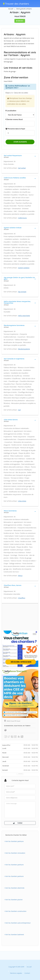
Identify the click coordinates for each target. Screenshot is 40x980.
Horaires (21, 774)
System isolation (24, 268)
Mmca (20, 576)
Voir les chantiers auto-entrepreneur (17, 923)
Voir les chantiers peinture (14, 841)
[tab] (20, 156)
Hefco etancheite (24, 316)
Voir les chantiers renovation (15, 853)
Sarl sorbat (22, 168)
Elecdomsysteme (24, 349)
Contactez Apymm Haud (20, 780)
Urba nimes (22, 501)
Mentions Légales (16, 973)
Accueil (11, 9)
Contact (27, 973)
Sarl (19, 410)
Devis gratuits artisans (24, 9)
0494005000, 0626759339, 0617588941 (17, 726)
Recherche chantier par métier (16, 835)
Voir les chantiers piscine (13, 900)
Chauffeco (22, 598)
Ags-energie (22, 292)
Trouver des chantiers (16, 4)
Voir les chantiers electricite (14, 888)
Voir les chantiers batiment (14, 935)
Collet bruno (22, 218)
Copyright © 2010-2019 (16, 967)
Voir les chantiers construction (15, 911)
